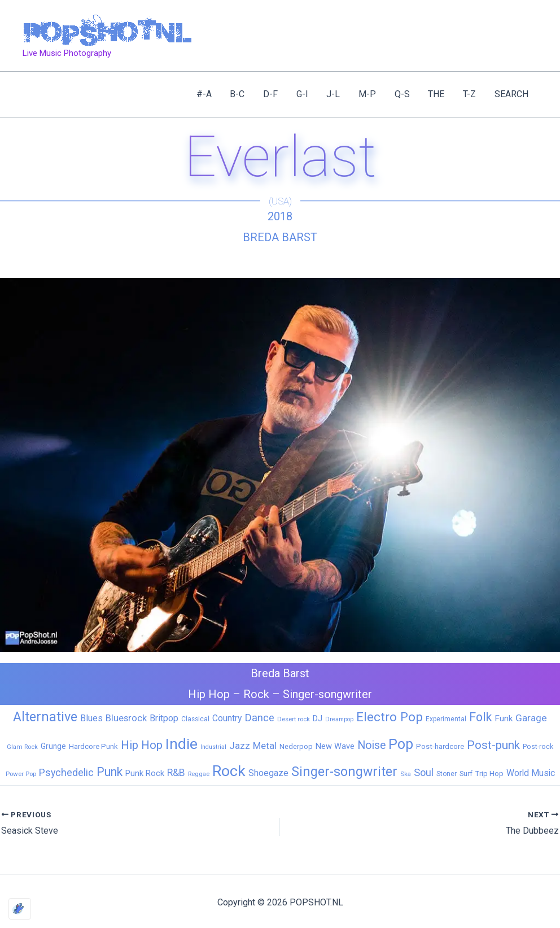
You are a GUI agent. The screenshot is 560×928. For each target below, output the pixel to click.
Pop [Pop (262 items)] (401, 744)
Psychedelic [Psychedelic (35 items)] (66, 772)
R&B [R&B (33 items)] (176, 773)
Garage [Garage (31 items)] (531, 718)
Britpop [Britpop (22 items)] (164, 718)
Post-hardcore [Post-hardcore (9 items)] (440, 746)
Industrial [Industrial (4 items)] (213, 747)
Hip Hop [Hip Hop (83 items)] (142, 745)
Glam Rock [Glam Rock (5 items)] (22, 747)
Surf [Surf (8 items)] (466, 774)
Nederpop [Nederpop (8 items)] (296, 746)
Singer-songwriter (327, 694)
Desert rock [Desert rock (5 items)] (294, 719)
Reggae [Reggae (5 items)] (199, 774)
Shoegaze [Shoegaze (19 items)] (268, 773)
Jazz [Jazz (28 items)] (240, 746)
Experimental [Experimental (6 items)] (446, 719)
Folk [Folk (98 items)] (480, 717)
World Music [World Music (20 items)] (531, 773)
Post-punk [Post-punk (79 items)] (493, 745)
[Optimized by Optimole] (20, 909)
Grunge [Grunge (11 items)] (53, 746)
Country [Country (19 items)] (227, 718)
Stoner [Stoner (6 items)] (447, 774)
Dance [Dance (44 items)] (259, 718)
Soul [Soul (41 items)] (424, 772)
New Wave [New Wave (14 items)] (335, 746)
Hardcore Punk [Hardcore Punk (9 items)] (93, 746)
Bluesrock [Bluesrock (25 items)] (126, 718)
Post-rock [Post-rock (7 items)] (538, 747)
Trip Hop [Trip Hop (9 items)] (489, 774)
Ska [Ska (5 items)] (406, 774)
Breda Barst (280, 237)
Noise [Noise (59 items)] (371, 745)
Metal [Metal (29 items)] (265, 746)
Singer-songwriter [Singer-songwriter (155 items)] (344, 772)
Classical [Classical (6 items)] (195, 719)
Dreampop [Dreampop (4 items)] (339, 719)
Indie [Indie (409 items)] (181, 744)
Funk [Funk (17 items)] (504, 718)
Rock (256, 694)
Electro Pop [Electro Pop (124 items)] (390, 717)
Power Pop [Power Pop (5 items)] (21, 774)
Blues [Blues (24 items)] (91, 718)
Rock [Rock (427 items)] (229, 771)
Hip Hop (209, 694)
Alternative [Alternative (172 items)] (45, 717)
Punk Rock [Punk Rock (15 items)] (145, 773)
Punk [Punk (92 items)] (110, 772)
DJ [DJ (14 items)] (318, 718)
